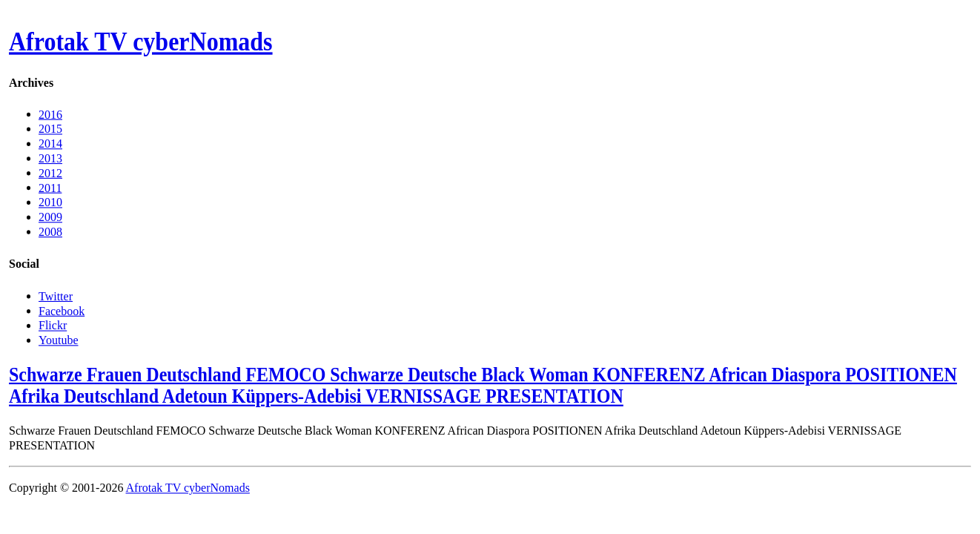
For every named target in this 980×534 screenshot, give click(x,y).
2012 (50, 172)
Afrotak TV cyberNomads (141, 42)
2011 (50, 187)
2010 (50, 202)
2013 (50, 158)
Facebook (62, 310)
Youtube (59, 339)
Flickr (53, 325)
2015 (50, 129)
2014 (50, 144)
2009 (50, 217)
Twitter (56, 296)
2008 (50, 232)
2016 (50, 114)
